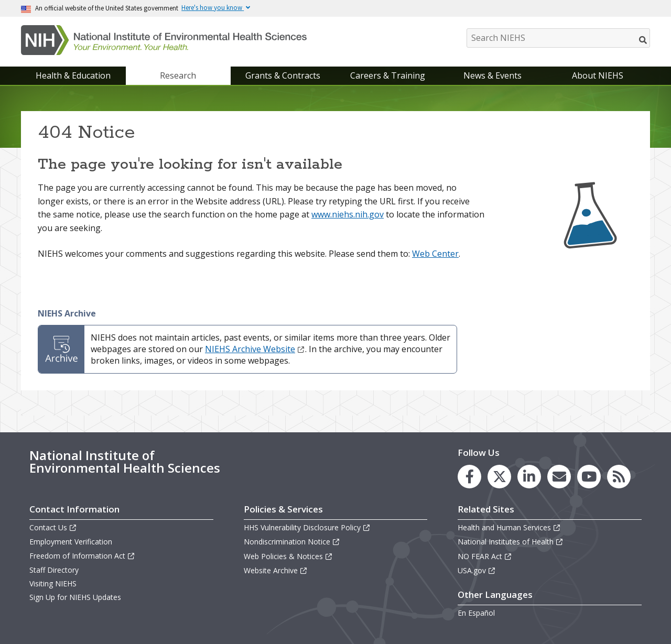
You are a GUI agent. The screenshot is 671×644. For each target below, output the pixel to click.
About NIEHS (598, 75)
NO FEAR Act (485, 556)
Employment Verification (71, 542)
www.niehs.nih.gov (348, 214)
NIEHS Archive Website (255, 349)
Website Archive (276, 570)
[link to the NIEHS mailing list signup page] (559, 477)
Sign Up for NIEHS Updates (75, 597)
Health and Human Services (509, 527)
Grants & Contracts (283, 75)
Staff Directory (54, 570)
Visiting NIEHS (53, 583)
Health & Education (73, 75)
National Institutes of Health (511, 542)
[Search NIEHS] (558, 38)
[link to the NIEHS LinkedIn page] (529, 477)
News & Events (493, 75)
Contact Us (53, 527)
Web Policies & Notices (288, 556)
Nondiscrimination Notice (292, 542)
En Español (476, 613)
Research (178, 75)
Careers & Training (388, 75)
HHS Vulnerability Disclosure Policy (307, 527)
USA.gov (477, 570)
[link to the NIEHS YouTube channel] (589, 477)
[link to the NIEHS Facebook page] (469, 477)
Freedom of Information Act (82, 556)
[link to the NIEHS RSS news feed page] (619, 477)
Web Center (435, 254)
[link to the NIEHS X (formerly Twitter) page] (499, 477)
